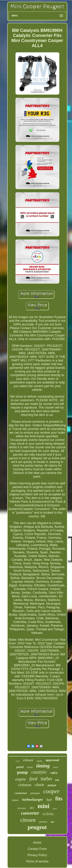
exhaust (28, 760)
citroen (28, 820)
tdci (32, 808)
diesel (55, 809)
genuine (43, 822)
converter (30, 813)
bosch (56, 767)
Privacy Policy (37, 855)
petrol (20, 767)
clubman (25, 785)
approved (52, 760)
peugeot (37, 827)
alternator (22, 808)
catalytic (39, 772)
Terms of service (37, 861)
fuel (49, 800)
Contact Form (37, 849)
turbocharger (32, 800)
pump (22, 772)
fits (59, 799)
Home (37, 843)
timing (43, 766)
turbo (46, 778)
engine (21, 779)
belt (57, 780)
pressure (35, 793)
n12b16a (48, 814)
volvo (54, 773)
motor (15, 800)
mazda (30, 767)
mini (43, 806)
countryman (21, 793)
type (53, 822)
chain (39, 785)
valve (18, 761)
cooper (52, 791)
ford (33, 779)
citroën (39, 761)
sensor (52, 785)
